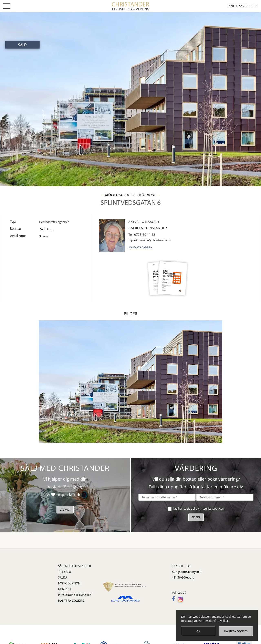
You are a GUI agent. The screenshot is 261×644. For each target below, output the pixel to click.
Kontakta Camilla (140, 247)
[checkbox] (169, 508)
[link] (131, 6)
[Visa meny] (7, 7)
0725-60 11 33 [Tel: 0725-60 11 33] (142, 235)
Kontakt (65, 589)
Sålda (63, 578)
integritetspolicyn (212, 508)
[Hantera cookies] (236, 631)
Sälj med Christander (74, 566)
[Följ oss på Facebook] (174, 599)
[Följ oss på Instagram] (181, 599)
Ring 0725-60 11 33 (243, 6)
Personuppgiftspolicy (75, 595)
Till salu (65, 572)
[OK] (198, 631)
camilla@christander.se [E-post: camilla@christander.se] (150, 240)
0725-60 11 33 (181, 566)
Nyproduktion (69, 584)
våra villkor (221, 621)
